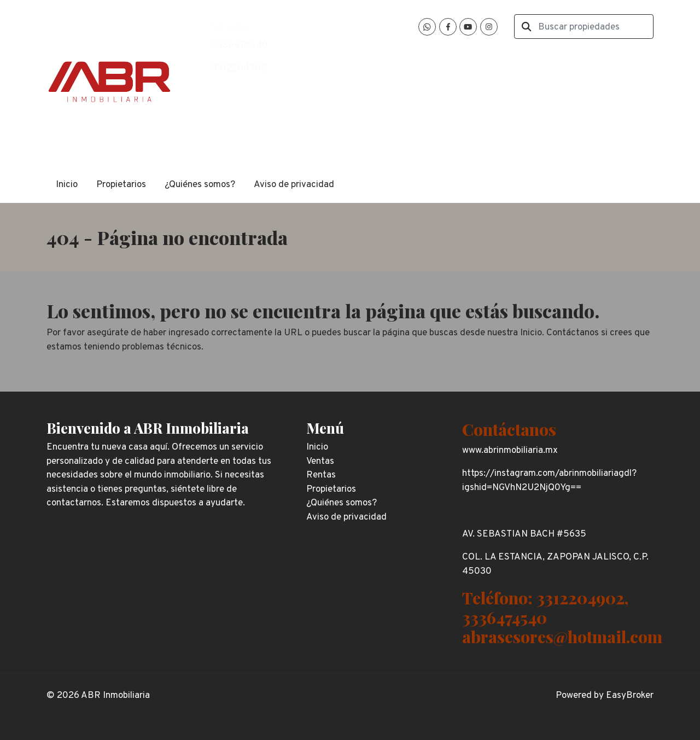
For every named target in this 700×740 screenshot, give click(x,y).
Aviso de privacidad (294, 185)
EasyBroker (630, 696)
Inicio (67, 185)
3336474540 (240, 45)
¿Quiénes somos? (200, 185)
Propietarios (121, 185)
